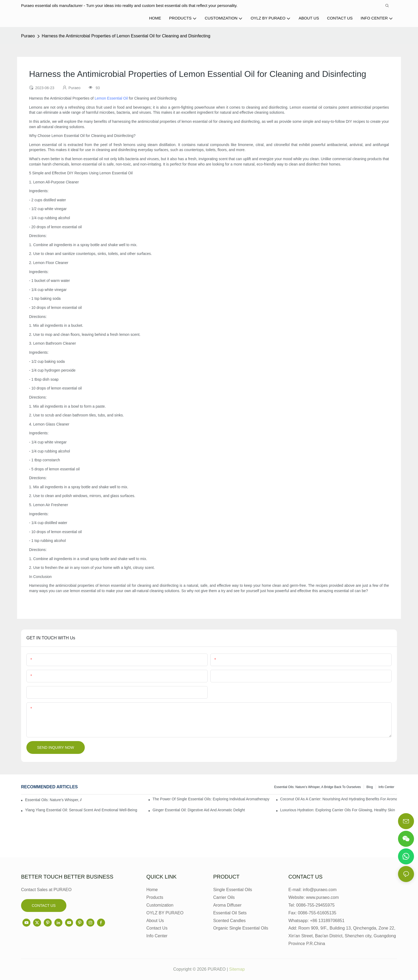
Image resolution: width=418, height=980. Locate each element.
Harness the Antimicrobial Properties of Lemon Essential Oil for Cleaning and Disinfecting (126, 36)
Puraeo (28, 36)
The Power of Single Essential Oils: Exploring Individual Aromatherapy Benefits (211, 799)
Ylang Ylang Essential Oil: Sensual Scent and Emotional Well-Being (81, 810)
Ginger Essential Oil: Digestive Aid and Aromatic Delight (199, 810)
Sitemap (237, 969)
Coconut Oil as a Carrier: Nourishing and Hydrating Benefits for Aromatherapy (339, 799)
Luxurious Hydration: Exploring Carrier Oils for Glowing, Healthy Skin (338, 810)
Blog (370, 787)
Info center (386, 787)
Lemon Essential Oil (111, 98)
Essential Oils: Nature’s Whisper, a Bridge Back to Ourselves (318, 787)
